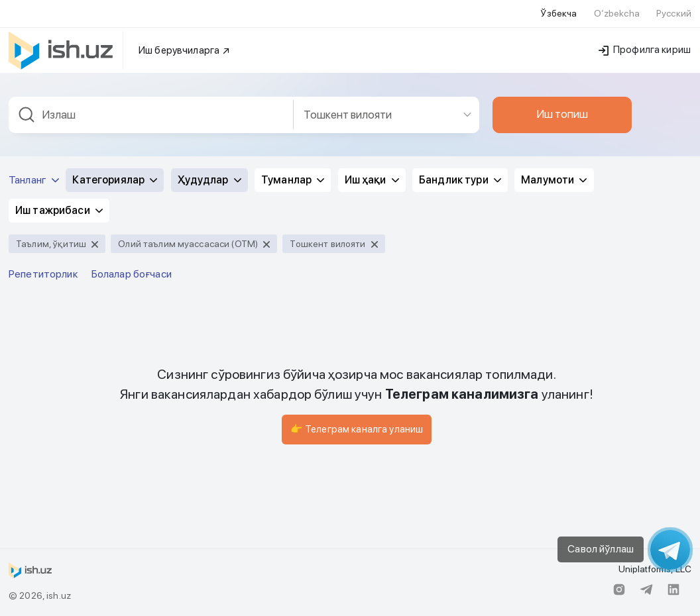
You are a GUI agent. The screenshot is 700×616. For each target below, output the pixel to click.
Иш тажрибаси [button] (59, 210)
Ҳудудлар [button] (209, 180)
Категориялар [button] (115, 180)
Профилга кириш (645, 50)
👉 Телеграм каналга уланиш (357, 429)
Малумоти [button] (554, 180)
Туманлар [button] (293, 180)
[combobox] (151, 115)
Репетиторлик (43, 274)
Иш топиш (562, 114)
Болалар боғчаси (132, 274)
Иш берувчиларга (185, 50)
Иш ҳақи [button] (372, 180)
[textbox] (151, 115)
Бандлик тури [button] (460, 180)
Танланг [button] (34, 180)
